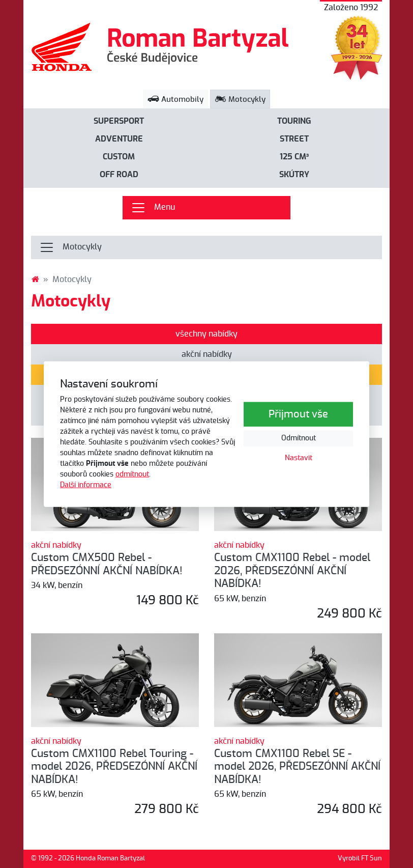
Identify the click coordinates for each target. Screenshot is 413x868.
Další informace (86, 485)
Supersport (119, 121)
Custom (119, 157)
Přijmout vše (298, 414)
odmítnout (132, 474)
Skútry (294, 175)
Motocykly (240, 100)
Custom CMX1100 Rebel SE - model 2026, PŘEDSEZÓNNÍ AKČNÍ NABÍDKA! (297, 767)
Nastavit (299, 458)
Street (294, 139)
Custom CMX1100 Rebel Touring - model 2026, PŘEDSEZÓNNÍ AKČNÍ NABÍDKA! (114, 767)
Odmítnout (299, 438)
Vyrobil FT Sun (360, 859)
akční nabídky (207, 354)
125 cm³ (294, 157)
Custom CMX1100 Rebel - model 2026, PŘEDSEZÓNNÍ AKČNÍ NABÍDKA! (292, 571)
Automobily (175, 100)
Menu (153, 208)
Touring (294, 121)
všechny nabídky (206, 334)
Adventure (119, 139)
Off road (119, 175)
